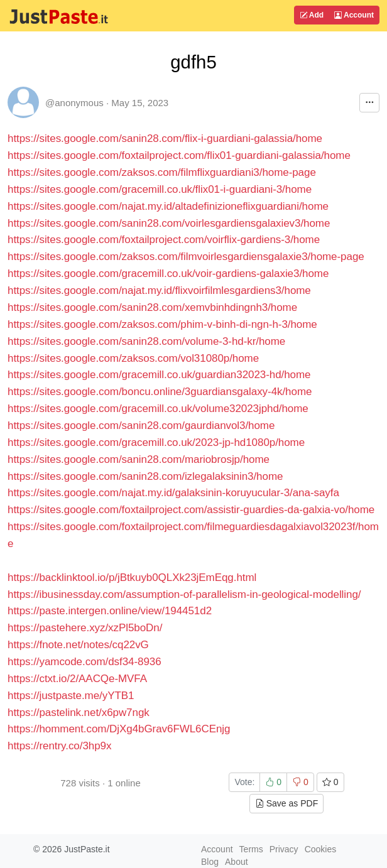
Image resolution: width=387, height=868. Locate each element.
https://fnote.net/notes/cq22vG (78, 645)
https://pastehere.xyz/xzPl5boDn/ (85, 628)
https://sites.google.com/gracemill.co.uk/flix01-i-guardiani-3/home (160, 189)
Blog (210, 862)
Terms (251, 849)
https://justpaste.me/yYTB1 (71, 696)
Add (312, 15)
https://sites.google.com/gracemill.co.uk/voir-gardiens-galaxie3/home (168, 274)
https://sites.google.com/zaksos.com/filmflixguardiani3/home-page (162, 172)
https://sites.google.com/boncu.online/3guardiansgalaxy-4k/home (160, 392)
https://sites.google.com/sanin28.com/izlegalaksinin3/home (145, 476)
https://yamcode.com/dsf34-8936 (84, 662)
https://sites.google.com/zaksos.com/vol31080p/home (133, 358)
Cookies (321, 849)
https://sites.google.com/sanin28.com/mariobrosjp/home (139, 459)
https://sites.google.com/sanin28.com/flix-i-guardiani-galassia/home (165, 138)
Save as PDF (286, 803)
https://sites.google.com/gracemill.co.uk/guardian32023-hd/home (159, 375)
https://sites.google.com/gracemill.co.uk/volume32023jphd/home (158, 409)
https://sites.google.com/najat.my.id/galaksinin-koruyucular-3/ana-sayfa (173, 493)
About (237, 862)
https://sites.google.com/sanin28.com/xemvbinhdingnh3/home (152, 307)
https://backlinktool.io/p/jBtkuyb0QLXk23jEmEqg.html (132, 578)
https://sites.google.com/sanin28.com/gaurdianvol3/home (141, 426)
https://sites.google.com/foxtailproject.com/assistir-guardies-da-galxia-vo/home (191, 510)
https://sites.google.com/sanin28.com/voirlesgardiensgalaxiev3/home (169, 223)
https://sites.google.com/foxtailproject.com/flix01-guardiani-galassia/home (179, 155)
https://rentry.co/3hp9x (59, 746)
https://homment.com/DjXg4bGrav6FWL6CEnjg (119, 729)
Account (354, 15)
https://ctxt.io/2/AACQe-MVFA (77, 679)
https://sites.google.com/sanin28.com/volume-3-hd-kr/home (146, 341)
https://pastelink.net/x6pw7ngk (79, 713)
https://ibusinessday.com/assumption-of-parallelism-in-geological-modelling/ (184, 594)
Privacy (284, 849)
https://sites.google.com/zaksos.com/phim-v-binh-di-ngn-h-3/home (162, 324)
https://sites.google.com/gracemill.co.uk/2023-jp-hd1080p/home (156, 442)
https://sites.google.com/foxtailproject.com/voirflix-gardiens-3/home (164, 240)
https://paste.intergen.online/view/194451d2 (110, 611)
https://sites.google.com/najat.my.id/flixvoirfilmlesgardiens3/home (159, 290)
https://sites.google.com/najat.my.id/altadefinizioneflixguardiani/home (168, 206)
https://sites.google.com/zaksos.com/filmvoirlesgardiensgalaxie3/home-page (186, 257)
